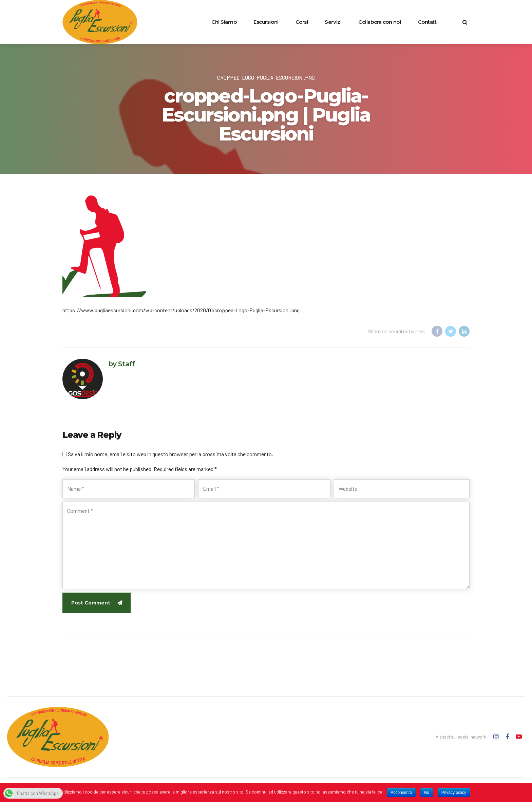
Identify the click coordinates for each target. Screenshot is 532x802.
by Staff (121, 364)
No (427, 792)
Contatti (428, 22)
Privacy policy (454, 792)
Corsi (302, 22)
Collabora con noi (379, 22)
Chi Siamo (224, 22)
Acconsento (401, 792)
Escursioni (266, 22)
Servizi (333, 22)
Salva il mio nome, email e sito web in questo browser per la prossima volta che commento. (170, 454)
